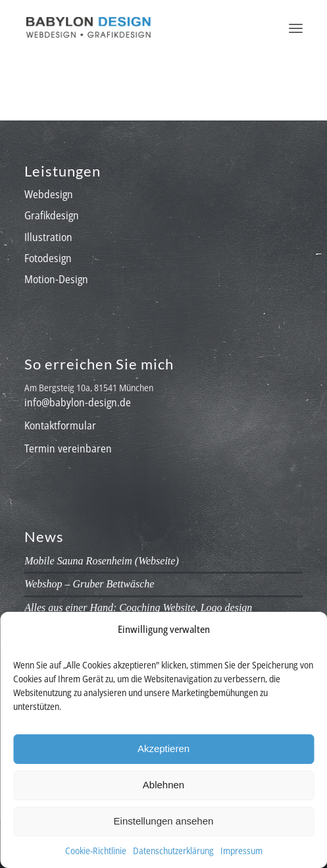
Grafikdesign (52, 215)
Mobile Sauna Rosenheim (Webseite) (101, 561)
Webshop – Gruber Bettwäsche (89, 584)
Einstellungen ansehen (164, 821)
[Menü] (296, 27)
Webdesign (49, 194)
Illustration (48, 237)
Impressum (241, 851)
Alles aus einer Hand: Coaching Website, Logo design (138, 608)
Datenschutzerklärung (173, 851)
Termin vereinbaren (68, 448)
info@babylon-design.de (78, 402)
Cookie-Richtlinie (96, 851)
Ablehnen (163, 785)
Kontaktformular (60, 425)
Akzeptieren (163, 748)
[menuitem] (296, 27)
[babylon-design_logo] (136, 27)
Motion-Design (56, 279)
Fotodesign (48, 258)
